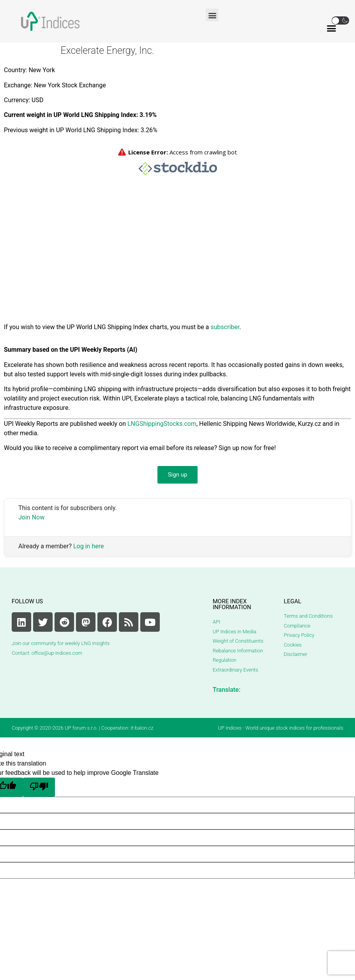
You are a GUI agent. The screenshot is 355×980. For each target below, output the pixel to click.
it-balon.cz (142, 728)
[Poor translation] (39, 787)
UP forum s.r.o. (81, 728)
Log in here (88, 546)
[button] (212, 15)
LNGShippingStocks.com (162, 424)
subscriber (225, 327)
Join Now (31, 517)
